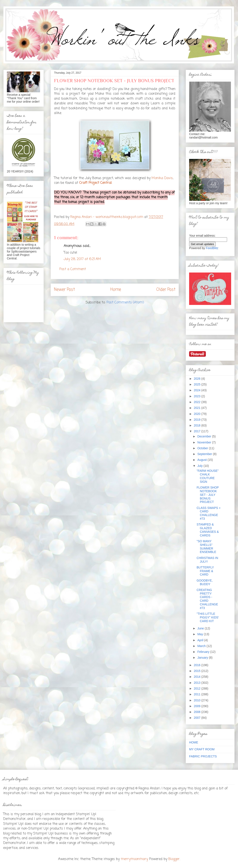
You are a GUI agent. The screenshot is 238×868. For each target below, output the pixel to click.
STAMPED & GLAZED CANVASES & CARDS (208, 530)
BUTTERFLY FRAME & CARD (205, 571)
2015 (198, 671)
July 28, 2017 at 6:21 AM (82, 259)
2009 (198, 706)
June (201, 628)
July (200, 466)
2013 (198, 683)
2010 (198, 700)
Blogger (174, 859)
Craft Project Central (96, 183)
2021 (198, 408)
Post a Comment (73, 269)
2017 (198, 431)
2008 (198, 712)
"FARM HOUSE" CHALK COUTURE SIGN (208, 476)
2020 (198, 414)
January (203, 658)
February (204, 652)
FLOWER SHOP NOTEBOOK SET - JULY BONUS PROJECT (208, 495)
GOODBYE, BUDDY (205, 582)
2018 (198, 425)
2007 (198, 718)
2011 (198, 694)
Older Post (166, 290)
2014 (198, 677)
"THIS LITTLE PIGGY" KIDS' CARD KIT (208, 617)
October (203, 448)
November (205, 442)
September (205, 454)
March (202, 646)
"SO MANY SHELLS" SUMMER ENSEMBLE (206, 547)
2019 (198, 420)
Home (116, 290)
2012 (198, 688)
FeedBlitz (212, 248)
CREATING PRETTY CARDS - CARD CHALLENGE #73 (207, 599)
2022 (198, 402)
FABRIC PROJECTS (203, 756)
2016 (198, 665)
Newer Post (64, 290)
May (200, 634)
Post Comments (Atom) (125, 303)
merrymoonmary (134, 859)
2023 (198, 396)
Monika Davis (162, 178)
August (202, 460)
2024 (198, 390)
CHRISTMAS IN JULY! (207, 560)
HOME (194, 742)
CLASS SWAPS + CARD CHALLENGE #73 (209, 513)
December (205, 436)
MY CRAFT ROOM (202, 749)
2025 (198, 384)
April (201, 640)
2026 (198, 379)
